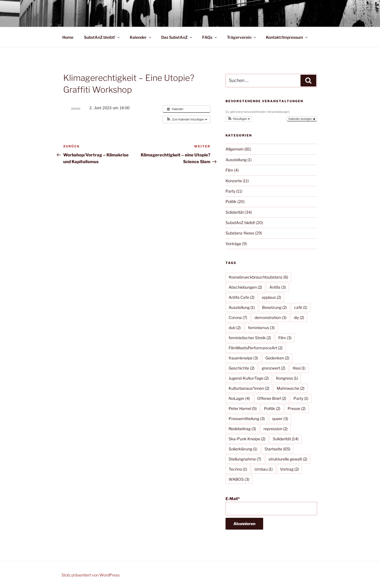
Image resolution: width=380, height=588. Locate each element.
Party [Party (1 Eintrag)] (301, 398)
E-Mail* (271, 506)
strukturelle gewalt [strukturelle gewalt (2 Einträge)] (288, 459)
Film (229, 170)
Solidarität (235, 212)
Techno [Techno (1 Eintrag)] (238, 469)
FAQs (210, 37)
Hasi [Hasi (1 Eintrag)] (299, 368)
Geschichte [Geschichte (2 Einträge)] (242, 368)
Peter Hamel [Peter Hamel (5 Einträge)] (243, 408)
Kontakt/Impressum (287, 37)
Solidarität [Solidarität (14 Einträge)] (286, 439)
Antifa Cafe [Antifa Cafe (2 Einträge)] (242, 297)
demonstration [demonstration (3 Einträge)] (270, 317)
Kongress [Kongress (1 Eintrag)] (287, 378)
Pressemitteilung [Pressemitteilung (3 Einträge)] (247, 419)
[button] (186, 119)
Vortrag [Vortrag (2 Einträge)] (289, 469)
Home (68, 37)
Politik (231, 201)
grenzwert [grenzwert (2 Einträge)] (274, 368)
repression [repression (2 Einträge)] (276, 429)
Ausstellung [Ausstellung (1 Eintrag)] (242, 307)
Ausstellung (236, 160)
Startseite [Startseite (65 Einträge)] (277, 449)
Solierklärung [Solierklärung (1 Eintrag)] (243, 449)
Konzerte (234, 181)
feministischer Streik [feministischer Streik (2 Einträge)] (250, 338)
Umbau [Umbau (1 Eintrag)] (264, 469)
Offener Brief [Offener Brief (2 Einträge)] (272, 398)
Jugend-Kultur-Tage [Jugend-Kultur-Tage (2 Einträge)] (249, 378)
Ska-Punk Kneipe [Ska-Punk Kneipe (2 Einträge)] (247, 439)
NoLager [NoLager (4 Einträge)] (239, 398)
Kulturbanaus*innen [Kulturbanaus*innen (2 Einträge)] (249, 388)
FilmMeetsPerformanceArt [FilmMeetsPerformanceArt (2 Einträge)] (256, 348)
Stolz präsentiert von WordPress (91, 575)
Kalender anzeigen (302, 119)
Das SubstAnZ (177, 37)
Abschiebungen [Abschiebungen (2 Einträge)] (245, 287)
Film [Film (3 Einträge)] (285, 338)
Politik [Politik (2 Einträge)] (272, 408)
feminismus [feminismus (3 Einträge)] (261, 328)
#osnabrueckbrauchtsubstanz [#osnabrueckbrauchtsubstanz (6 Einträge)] (258, 277)
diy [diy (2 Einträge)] (299, 317)
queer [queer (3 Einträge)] (280, 419)
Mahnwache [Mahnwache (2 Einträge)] (291, 388)
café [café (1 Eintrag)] (301, 307)
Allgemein (235, 149)
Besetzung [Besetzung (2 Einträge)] (274, 307)
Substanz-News (240, 233)
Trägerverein (242, 37)
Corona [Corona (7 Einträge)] (238, 317)
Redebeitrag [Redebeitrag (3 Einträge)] (242, 429)
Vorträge (233, 244)
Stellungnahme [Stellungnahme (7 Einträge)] (245, 459)
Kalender (141, 37)
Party (230, 191)
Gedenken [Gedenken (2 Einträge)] (277, 358)
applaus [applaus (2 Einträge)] (271, 297)
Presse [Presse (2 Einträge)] (297, 408)
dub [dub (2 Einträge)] (235, 328)
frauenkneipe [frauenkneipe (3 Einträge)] (243, 358)
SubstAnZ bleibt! (102, 37)
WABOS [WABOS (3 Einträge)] (239, 479)
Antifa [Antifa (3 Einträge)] (278, 287)
